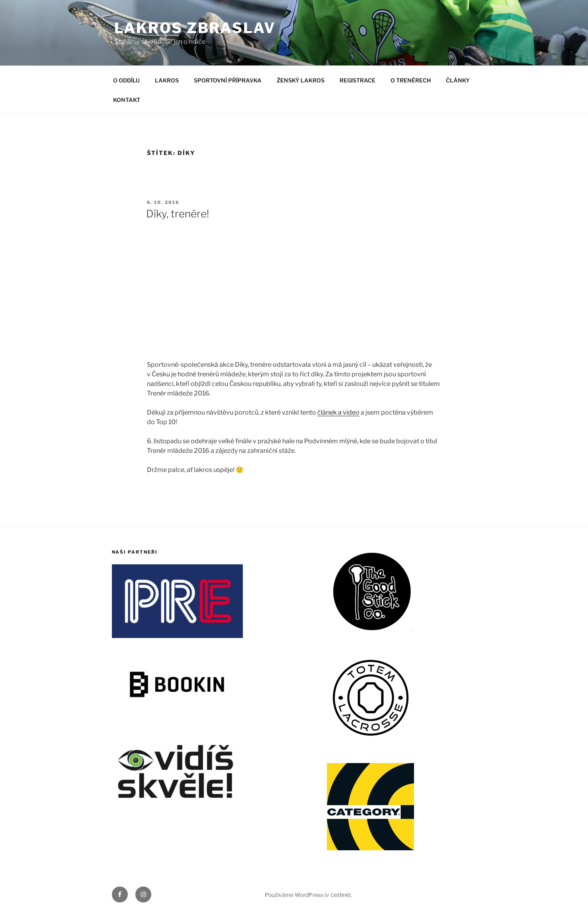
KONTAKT (127, 100)
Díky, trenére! (178, 214)
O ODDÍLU (126, 80)
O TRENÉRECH (411, 80)
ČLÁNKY (458, 80)
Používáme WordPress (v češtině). (308, 895)
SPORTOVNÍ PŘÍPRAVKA (228, 80)
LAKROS (167, 80)
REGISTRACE (357, 80)
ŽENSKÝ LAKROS (301, 80)
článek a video (338, 412)
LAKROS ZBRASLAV (195, 28)
